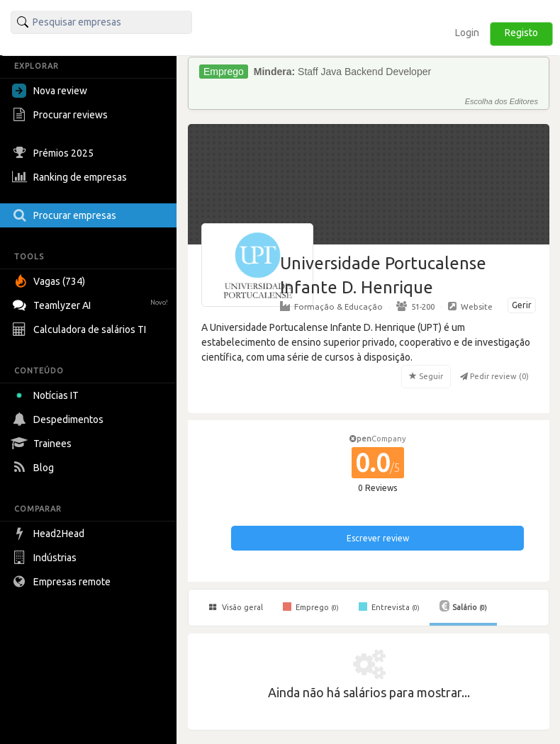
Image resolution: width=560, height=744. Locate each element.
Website (470, 306)
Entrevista (389, 607)
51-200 (415, 306)
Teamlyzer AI (92, 304)
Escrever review (378, 538)
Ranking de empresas (71, 177)
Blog (35, 468)
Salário (463, 606)
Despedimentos (60, 419)
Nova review (50, 91)
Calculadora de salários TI (81, 329)
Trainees (44, 444)
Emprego (311, 607)
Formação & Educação (331, 306)
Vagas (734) (50, 281)
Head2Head (50, 534)
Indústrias (46, 558)
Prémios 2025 (55, 153)
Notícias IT (48, 395)
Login (467, 33)
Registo (521, 33)
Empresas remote (63, 582)
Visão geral (236, 607)
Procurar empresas (66, 215)
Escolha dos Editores (502, 101)
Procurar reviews (62, 115)
